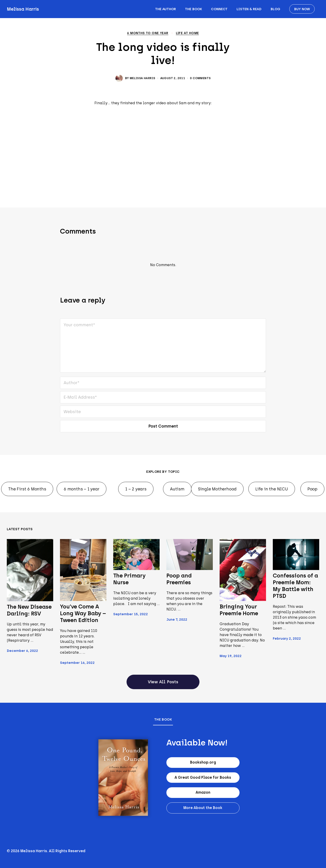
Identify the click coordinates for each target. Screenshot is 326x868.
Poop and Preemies (179, 579)
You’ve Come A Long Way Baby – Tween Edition (83, 613)
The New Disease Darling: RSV (29, 610)
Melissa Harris (23, 9)
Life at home (187, 33)
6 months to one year (148, 33)
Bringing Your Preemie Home (239, 610)
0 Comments (200, 78)
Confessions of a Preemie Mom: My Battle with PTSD (295, 586)
